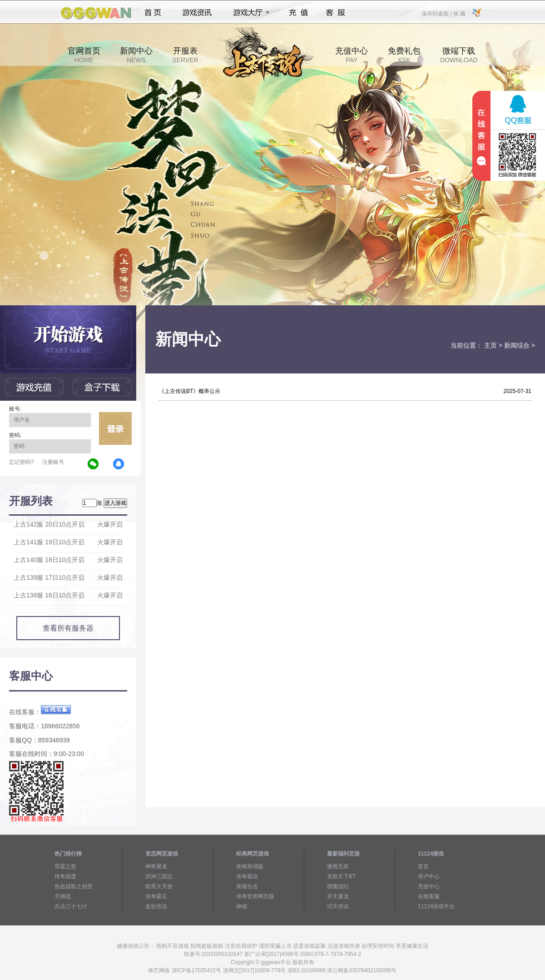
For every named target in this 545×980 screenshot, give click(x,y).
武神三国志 (159, 876)
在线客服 (429, 896)
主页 (490, 345)
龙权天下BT (341, 876)
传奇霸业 (247, 876)
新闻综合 (517, 345)
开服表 (185, 55)
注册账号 (53, 462)
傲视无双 (338, 866)
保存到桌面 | (437, 13)
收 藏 (459, 13)
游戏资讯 (197, 13)
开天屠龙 (338, 896)
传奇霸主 (156, 896)
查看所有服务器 (68, 628)
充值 (298, 13)
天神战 (63, 896)
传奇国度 (65, 876)
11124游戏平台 (436, 906)
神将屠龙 (156, 866)
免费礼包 (404, 55)
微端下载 (459, 55)
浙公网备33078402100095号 (362, 970)
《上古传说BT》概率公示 (190, 391)
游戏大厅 (249, 13)
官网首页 (84, 55)
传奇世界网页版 (255, 896)
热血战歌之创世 (74, 886)
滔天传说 (338, 906)
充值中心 (352, 55)
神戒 (242, 906)
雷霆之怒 (65, 866)
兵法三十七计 (71, 906)
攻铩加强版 (250, 866)
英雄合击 (247, 886)
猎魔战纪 (338, 886)
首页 (153, 13)
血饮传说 (156, 906)
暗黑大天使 (159, 886)
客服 (336, 13)
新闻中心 (136, 55)
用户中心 (429, 876)
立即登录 (115, 428)
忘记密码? (22, 462)
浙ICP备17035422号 (196, 970)
